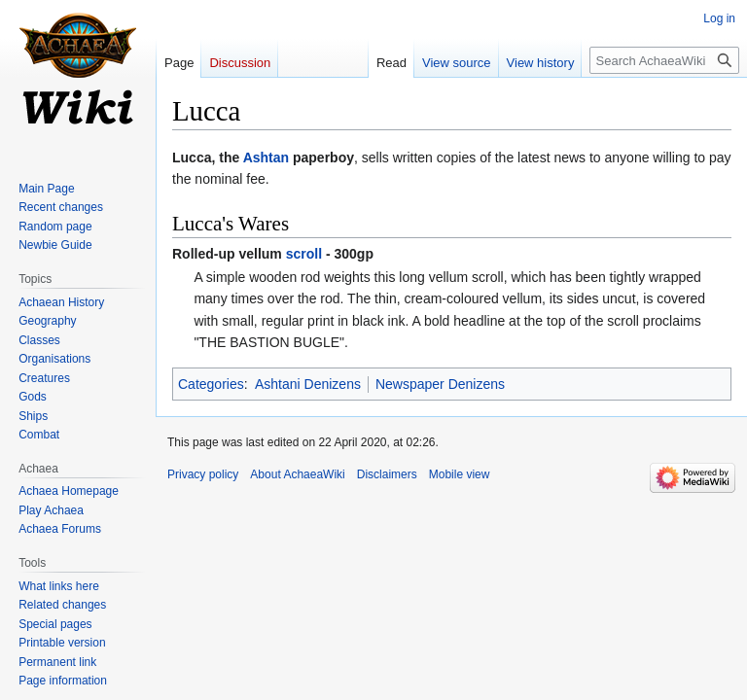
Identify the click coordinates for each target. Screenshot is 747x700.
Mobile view (460, 474)
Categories (211, 384)
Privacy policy (203, 474)
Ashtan (266, 157)
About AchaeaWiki (297, 474)
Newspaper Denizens (440, 384)
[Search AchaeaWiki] (664, 60)
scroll (304, 254)
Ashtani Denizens (308, 384)
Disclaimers (387, 474)
